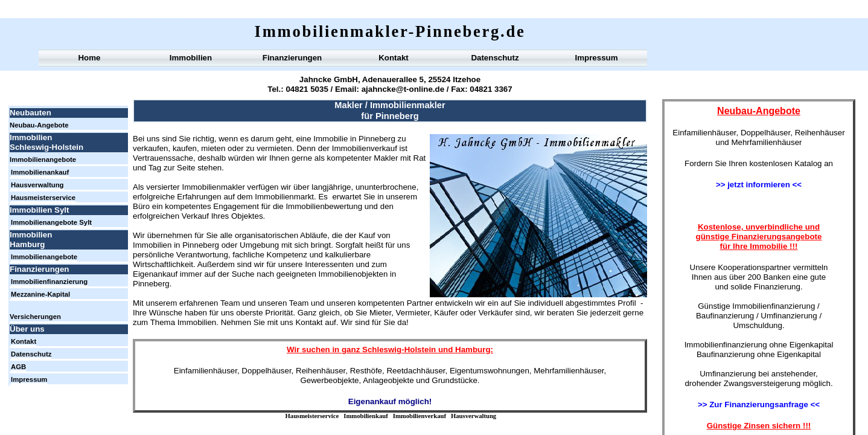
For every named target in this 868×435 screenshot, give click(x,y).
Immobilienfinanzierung (49, 282)
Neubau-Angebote (39, 125)
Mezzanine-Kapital (40, 294)
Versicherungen (35, 317)
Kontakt (394, 58)
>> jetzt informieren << (759, 185)
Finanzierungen (292, 58)
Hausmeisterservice (312, 416)
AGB (18, 367)
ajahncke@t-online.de (403, 89)
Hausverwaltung (474, 416)
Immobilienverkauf (420, 416)
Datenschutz (495, 58)
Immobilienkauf (365, 416)
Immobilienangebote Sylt (51, 222)
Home (89, 58)
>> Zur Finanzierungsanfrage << (759, 404)
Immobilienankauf (40, 172)
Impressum (596, 58)
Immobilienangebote (43, 159)
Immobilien (191, 58)
